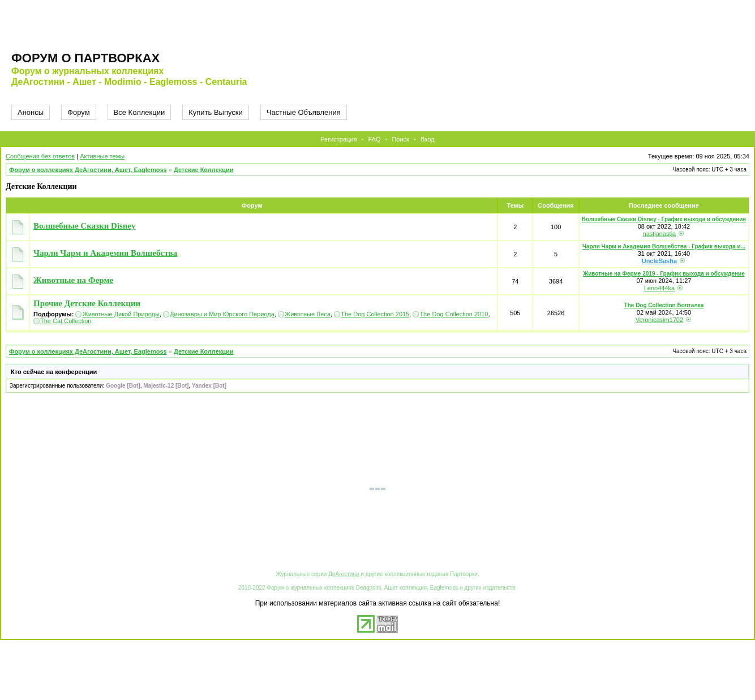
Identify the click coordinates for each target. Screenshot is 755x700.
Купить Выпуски (216, 112)
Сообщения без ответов (40, 156)
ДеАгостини (344, 574)
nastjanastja (660, 234)
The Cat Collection (66, 321)
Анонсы (31, 112)
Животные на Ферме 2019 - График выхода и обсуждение (664, 274)
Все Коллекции (140, 112)
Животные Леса (308, 314)
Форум (79, 112)
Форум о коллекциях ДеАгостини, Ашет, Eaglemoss (88, 170)
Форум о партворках (85, 58)
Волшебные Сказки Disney (84, 226)
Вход (428, 139)
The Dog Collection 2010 (454, 314)
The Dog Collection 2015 (375, 314)
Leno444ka (659, 288)
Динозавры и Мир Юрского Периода (222, 314)
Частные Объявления (304, 112)
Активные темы (102, 156)
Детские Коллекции (204, 170)
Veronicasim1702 (659, 320)
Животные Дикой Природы (121, 314)
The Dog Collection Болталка (664, 305)
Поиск (400, 139)
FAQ (374, 139)
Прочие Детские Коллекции (87, 303)
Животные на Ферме (73, 280)
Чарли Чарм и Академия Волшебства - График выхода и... (664, 246)
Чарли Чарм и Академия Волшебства (105, 253)
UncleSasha (659, 261)
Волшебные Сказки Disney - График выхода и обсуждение (664, 219)
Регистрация (338, 139)
